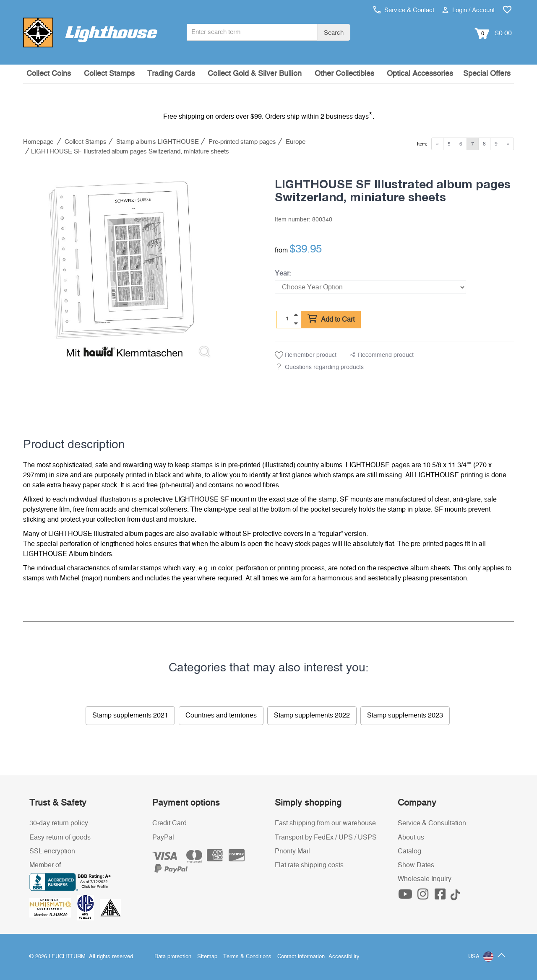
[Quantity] (287, 319)
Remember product (306, 355)
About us (411, 837)
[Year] (370, 287)
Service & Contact (404, 10)
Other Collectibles (344, 74)
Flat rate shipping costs (309, 865)
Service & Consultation (432, 823)
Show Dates (416, 865)
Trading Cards (171, 74)
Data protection (173, 957)
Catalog (409, 851)
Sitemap (207, 957)
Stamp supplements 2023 (405, 715)
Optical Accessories (420, 74)
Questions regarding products (324, 367)
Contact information (301, 957)
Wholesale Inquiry (425, 879)
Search (334, 33)
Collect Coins (49, 74)
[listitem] (122, 266)
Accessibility (344, 957)
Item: (422, 144)
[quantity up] (296, 315)
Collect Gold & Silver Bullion (255, 74)
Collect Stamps (109, 74)
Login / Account (468, 10)
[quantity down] (296, 323)
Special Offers (487, 74)
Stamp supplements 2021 (130, 715)
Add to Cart (331, 319)
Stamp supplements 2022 (312, 715)
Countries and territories (221, 715)
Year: (283, 273)
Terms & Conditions (247, 957)
